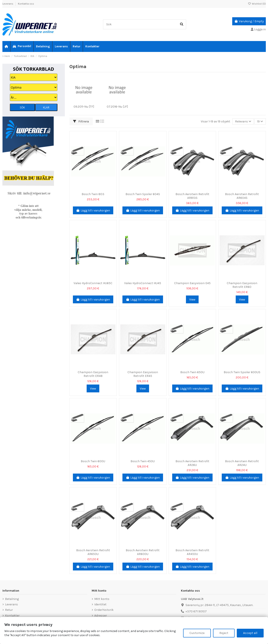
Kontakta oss (26, 4)
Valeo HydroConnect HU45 (143, 283)
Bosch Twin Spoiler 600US (242, 372)
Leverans (8, 4)
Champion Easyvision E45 (192, 283)
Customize (197, 633)
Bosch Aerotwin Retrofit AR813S (192, 196)
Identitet (100, 604)
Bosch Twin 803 (93, 194)
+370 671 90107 (196, 611)
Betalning (12, 599)
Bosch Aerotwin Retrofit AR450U (192, 552)
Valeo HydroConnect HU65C (93, 283)
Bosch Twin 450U (143, 461)
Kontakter (12, 616)
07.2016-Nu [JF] (117, 107)
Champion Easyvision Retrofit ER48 (93, 374)
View (192, 300)
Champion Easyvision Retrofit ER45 (143, 374)
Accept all (250, 633)
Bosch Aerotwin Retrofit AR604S (242, 196)
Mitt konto (102, 599)
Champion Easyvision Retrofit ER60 (242, 285)
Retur (9, 610)
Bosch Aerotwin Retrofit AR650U (93, 552)
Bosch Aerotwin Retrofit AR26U (192, 463)
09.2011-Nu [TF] (84, 107)
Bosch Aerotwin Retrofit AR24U (242, 463)
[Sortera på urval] (243, 121)
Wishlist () (257, 4)
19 (260, 121)
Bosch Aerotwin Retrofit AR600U (143, 552)
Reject (224, 633)
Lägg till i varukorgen (93, 210)
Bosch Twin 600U (93, 461)
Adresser (101, 616)
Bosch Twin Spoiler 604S (143, 194)
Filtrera (81, 121)
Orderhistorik (104, 610)
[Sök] (182, 24)
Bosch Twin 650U (192, 372)
